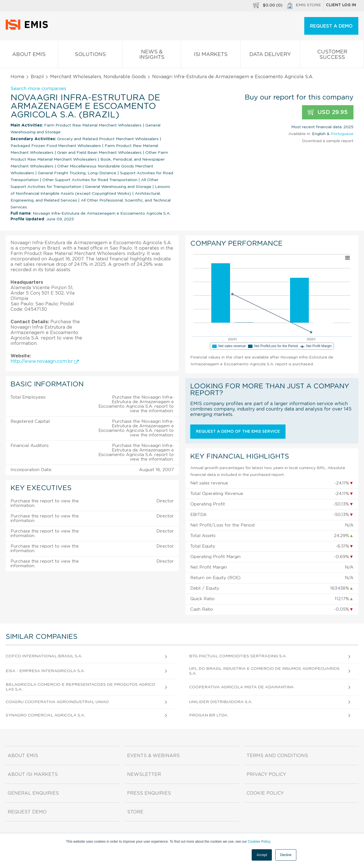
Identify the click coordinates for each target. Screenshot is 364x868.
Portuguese (342, 134)
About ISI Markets (33, 774)
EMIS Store (304, 6)
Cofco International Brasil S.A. (44, 656)
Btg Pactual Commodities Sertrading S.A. (238, 656)
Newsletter (144, 774)
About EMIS (29, 56)
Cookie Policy (265, 793)
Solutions (90, 56)
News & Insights (152, 56)
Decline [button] (286, 855)
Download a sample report (328, 141)
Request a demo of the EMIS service (238, 432)
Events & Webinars (153, 756)
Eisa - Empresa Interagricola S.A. (45, 671)
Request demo (27, 812)
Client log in (341, 5)
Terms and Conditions (277, 756)
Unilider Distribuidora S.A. (221, 702)
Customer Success (332, 56)
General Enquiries (33, 793)
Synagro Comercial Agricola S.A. (45, 715)
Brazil (37, 77)
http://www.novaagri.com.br (45, 361)
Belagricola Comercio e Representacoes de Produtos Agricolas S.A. (80, 687)
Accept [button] (262, 855)
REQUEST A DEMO (331, 26)
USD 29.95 (328, 112)
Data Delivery (270, 56)
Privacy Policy (266, 774)
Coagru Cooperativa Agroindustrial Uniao (57, 702)
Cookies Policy (259, 842)
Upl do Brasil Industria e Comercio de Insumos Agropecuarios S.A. (264, 671)
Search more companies (38, 89)
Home (17, 77)
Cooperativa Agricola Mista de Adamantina (241, 687)
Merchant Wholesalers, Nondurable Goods (98, 77)
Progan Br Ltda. (209, 715)
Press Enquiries (149, 793)
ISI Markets (211, 56)
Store (135, 812)
